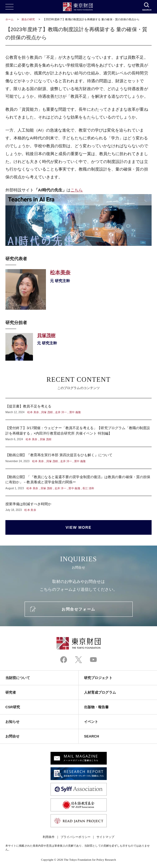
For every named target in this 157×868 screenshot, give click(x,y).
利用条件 (49, 837)
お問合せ (12, 736)
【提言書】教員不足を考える (78, 409)
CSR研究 (13, 707)
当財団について (18, 678)
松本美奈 (78, 289)
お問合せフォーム (78, 609)
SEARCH (91, 736)
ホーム (9, 19)
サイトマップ (105, 837)
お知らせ (12, 722)
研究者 (11, 692)
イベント (91, 722)
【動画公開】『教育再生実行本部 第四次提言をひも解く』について (78, 458)
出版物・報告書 (96, 707)
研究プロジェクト (98, 678)
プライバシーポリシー (76, 837)
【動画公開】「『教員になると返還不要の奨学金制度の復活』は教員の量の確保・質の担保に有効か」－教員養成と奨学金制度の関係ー (78, 482)
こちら (77, 190)
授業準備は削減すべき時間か (78, 504)
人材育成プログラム (100, 692)
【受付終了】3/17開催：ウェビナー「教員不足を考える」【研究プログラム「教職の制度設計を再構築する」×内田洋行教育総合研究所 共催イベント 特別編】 (78, 433)
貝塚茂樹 (78, 347)
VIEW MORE (79, 527)
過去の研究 (28, 19)
